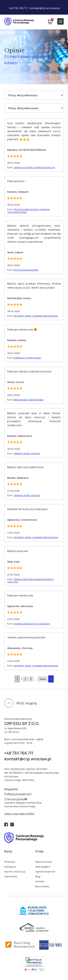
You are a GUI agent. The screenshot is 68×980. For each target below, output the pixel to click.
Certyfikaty (11, 876)
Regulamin (11, 789)
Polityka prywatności (18, 794)
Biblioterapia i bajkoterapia (28, 400)
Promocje (10, 862)
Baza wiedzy (43, 886)
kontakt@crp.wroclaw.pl (45, 8)
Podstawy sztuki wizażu (27, 358)
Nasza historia (44, 862)
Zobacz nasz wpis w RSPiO (19, 814)
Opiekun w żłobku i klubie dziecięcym (34, 167)
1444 (43, 679)
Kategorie (10, 867)
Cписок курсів (16, 799)
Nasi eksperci (43, 867)
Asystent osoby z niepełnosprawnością (36, 316)
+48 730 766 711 (18, 8)
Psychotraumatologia (26, 270)
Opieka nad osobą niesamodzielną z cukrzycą (31, 581)
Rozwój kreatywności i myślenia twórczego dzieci (28, 211)
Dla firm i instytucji (15, 872)
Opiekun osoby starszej (27, 453)
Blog (38, 876)
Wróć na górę (27, 703)
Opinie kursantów (45, 872)
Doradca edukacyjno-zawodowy (32, 624)
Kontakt (40, 881)
